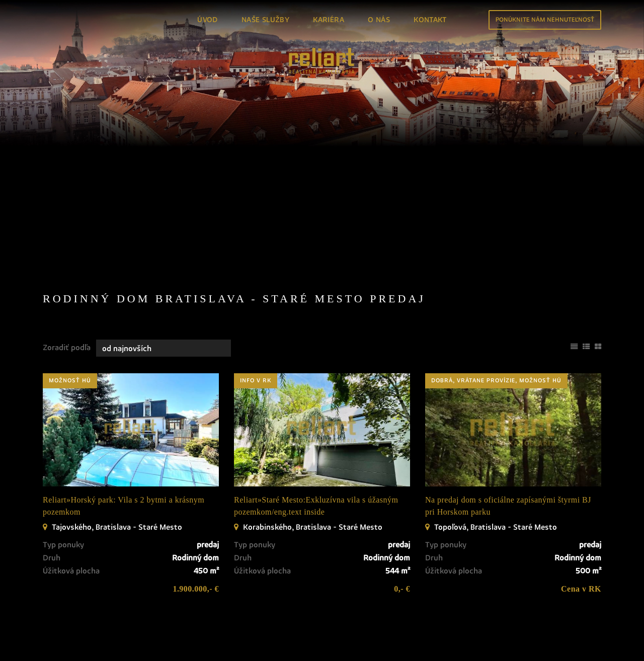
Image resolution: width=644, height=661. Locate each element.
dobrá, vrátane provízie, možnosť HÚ (496, 322)
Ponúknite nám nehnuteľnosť (545, 20)
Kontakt (430, 20)
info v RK (256, 322)
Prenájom (127, 173)
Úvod (208, 20)
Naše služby (265, 20)
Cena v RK (581, 530)
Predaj (68, 173)
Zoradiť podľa (67, 289)
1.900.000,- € (196, 530)
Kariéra (329, 20)
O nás (379, 20)
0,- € (402, 530)
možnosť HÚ (70, 322)
